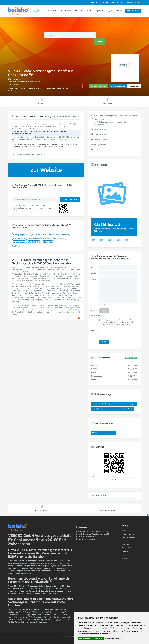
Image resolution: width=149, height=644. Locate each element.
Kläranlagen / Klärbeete (32, 146)
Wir (88, 11)
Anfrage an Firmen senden (131, 2)
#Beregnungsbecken (21, 235)
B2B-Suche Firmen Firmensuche (105, 433)
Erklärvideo (51, 11)
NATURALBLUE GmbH (99, 409)
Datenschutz (127, 548)
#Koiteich (36, 235)
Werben (78, 11)
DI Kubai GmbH (128, 409)
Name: (94, 267)
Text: (94, 279)
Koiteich (54, 144)
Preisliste (125, 544)
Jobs (119, 11)
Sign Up (105, 2)
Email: (94, 273)
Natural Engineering (114, 409)
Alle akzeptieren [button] (85, 638)
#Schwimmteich (49, 235)
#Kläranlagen (34, 238)
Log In (115, 2)
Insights (99, 11)
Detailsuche (65, 11)
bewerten (134, 86)
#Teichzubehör (34, 242)
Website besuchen (99, 86)
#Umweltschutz (19, 242)
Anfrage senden (118, 86)
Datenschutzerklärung (123, 324)
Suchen (95, 2)
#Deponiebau (60, 238)
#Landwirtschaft (19, 238)
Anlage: (94, 310)
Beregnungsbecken (44, 144)
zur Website (46, 170)
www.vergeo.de (39, 154)
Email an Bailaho (128, 537)
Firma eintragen (133, 11)
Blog (109, 11)
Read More (16, 246)
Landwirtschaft (18, 146)
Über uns (125, 530)
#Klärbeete (47, 238)
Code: (94, 330)
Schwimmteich (64, 144)
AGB (123, 555)
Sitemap (125, 558)
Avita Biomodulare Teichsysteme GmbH (105, 404)
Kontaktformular (37, 571)
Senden (104, 342)
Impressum (126, 551)
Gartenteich (74, 144)
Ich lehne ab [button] (98, 638)
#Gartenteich (64, 235)
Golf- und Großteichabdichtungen (24, 144)
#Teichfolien (48, 242)
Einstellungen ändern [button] (113, 638)
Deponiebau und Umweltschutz (52, 146)
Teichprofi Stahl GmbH (129, 404)
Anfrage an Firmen (129, 541)
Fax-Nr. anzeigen (100, 134)
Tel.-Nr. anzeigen (100, 129)
